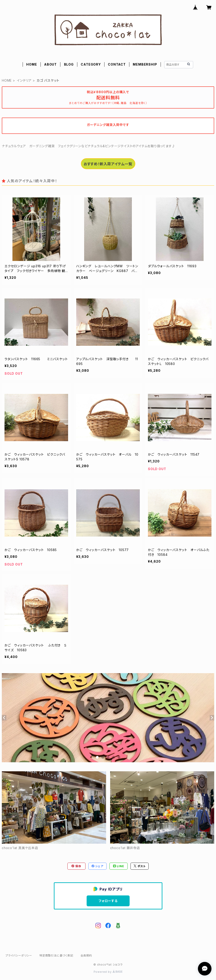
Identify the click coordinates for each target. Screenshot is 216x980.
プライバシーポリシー (19, 955)
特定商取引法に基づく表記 (56, 955)
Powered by (108, 972)
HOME (32, 64)
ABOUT (50, 64)
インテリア (24, 80)
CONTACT (117, 64)
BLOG (69, 64)
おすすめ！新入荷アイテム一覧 (108, 164)
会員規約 (86, 955)
